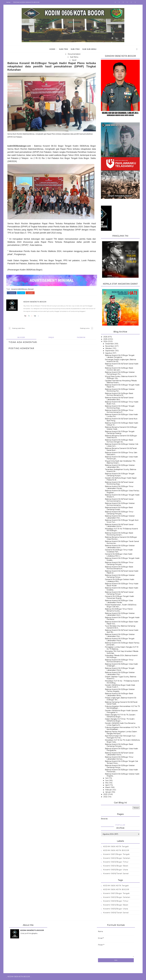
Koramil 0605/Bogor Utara (116, 870)
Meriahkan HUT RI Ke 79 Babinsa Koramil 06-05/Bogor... (121, 530)
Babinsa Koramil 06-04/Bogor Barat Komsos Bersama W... (119, 394)
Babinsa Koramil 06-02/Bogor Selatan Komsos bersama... (120, 504)
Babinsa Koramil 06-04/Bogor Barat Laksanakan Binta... (119, 695)
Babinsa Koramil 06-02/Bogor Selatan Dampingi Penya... (120, 576)
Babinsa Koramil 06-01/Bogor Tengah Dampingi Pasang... (120, 432)
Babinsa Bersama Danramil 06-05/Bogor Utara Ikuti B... (121, 437)
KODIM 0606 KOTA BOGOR (116, 850)
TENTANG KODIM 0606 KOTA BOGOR (26, 2)
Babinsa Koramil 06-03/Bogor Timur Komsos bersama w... (119, 661)
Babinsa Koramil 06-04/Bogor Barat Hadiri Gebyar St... (122, 424)
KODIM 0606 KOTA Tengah (116, 847)
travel (74, 60)
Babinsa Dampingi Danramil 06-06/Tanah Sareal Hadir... (121, 703)
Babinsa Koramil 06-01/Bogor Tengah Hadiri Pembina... (122, 618)
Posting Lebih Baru (19, 328)
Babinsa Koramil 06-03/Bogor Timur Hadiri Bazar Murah (122, 585)
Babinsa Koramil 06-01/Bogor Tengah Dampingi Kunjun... (120, 475)
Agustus (109, 353)
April (107, 785)
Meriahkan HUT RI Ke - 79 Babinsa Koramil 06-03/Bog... (122, 682)
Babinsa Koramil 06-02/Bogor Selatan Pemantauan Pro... (120, 373)
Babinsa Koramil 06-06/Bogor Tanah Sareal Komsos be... (122, 542)
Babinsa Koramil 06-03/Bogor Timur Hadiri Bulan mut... (122, 403)
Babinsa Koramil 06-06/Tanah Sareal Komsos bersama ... (119, 500)
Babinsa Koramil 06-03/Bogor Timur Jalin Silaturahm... (121, 454)
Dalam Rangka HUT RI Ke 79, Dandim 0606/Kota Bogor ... (120, 716)
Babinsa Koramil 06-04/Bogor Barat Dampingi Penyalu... (119, 745)
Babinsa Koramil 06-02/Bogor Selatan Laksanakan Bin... (120, 466)
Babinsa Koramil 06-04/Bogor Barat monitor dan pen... (119, 369)
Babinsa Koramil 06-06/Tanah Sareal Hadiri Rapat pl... (122, 572)
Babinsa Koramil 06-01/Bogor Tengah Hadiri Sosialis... (122, 559)
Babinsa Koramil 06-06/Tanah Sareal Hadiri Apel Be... (122, 631)
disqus (51, 337)
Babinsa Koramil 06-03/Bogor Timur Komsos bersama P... (119, 411)
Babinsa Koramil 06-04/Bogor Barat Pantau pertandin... (122, 644)
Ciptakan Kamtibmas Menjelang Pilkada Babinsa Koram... (121, 382)
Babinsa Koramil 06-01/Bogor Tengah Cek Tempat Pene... (121, 762)
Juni (107, 781)
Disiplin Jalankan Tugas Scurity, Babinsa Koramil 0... (121, 678)
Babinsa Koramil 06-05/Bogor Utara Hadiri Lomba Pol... (121, 415)
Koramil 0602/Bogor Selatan (117, 858)
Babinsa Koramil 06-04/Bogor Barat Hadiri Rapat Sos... (122, 623)
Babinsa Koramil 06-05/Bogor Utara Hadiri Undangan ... (121, 665)
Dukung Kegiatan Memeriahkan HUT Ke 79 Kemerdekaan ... (122, 707)
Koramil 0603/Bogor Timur (116, 862)
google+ (30, 293)
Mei (107, 783)
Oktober (109, 348)
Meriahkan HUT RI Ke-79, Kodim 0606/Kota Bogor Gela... (122, 741)
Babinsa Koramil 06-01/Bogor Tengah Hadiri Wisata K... (122, 496)
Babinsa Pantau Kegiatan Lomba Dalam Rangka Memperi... (121, 733)
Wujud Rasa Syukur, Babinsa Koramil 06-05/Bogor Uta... (121, 377)
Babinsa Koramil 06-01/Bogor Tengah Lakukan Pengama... (120, 356)
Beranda (104, 819)
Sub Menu (74, 57)
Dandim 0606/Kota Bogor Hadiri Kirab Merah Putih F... (120, 686)
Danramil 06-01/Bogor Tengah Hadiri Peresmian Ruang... (119, 597)
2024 (105, 341)
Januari (108, 792)
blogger (21, 337)
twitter (21, 293)
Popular (120, 825)
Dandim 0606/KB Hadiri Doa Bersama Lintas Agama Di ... (120, 724)
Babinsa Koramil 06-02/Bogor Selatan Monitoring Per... (120, 390)
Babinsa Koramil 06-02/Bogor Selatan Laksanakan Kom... (120, 547)
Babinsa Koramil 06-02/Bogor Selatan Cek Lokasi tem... (122, 445)
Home (8, 2)
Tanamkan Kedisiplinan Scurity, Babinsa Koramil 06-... (121, 470)
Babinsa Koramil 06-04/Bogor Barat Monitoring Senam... (119, 534)
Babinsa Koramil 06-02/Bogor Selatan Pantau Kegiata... (120, 690)
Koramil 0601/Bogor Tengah (22, 289)
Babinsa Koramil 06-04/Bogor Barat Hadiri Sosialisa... (122, 589)
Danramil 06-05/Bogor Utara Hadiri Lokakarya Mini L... (119, 555)
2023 (105, 794)
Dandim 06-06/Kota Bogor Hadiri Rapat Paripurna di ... (121, 479)
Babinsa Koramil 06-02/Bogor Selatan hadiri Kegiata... (122, 775)
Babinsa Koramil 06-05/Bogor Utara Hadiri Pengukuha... (121, 750)
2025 (105, 339)
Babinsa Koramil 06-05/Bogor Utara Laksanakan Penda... (119, 601)
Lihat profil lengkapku (29, 933)
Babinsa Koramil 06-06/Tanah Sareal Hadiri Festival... (122, 365)
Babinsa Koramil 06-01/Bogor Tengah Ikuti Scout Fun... (122, 521)
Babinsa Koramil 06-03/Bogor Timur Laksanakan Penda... (119, 487)
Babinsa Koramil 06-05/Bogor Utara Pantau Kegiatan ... (122, 492)
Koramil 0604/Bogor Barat (116, 866)
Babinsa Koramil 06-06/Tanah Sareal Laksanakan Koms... (119, 525)
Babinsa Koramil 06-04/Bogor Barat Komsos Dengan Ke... (119, 441)
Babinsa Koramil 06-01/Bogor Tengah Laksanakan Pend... (120, 640)
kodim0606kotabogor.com (19, 146)
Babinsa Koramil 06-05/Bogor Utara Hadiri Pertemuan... (121, 458)
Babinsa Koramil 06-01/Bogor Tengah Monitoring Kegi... (120, 407)
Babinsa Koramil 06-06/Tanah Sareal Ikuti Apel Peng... (121, 420)
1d (35, 316)
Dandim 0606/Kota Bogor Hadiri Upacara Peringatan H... (121, 711)
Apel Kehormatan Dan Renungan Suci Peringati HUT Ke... (120, 737)
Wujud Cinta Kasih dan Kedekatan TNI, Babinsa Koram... (120, 462)
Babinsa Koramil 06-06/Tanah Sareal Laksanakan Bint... (119, 399)
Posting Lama (85, 328)
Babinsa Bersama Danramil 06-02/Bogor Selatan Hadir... (121, 428)
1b (25, 316)
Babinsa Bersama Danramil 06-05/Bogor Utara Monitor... (121, 538)
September (110, 351)
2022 (105, 797)
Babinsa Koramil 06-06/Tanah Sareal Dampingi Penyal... (119, 593)
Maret (108, 787)
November (110, 346)
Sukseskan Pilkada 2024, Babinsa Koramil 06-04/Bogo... (121, 656)
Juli (107, 778)
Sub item (64, 49)
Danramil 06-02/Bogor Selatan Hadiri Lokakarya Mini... (120, 580)
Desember (110, 344)
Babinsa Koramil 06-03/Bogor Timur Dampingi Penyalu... (119, 513)
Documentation (74, 54)
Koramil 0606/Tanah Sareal (116, 874)
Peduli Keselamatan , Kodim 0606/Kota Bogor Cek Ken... (121, 606)
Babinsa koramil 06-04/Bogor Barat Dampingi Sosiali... (119, 508)
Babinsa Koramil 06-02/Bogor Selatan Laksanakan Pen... (120, 517)
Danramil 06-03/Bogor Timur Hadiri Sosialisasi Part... (119, 551)
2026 (105, 337)
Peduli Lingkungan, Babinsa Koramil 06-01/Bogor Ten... (121, 699)
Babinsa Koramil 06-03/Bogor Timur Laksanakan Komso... (119, 758)
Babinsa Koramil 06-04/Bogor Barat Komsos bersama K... (119, 568)
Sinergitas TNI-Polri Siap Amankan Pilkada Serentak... (122, 652)
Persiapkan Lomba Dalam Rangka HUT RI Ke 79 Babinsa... (122, 648)
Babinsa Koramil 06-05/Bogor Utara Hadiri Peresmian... (121, 771)
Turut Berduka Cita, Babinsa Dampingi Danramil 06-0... (120, 627)
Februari (109, 790)
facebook (12, 293)
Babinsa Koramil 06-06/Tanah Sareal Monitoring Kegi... (119, 483)
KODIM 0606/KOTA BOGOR (35, 302)
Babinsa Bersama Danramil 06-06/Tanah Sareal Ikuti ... (121, 449)
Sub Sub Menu (89, 49)
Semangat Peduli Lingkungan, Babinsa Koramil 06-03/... (120, 361)
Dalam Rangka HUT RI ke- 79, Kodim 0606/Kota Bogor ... (120, 720)
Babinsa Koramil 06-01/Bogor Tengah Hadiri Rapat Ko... (122, 386)
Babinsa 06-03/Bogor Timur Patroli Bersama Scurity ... (119, 610)
